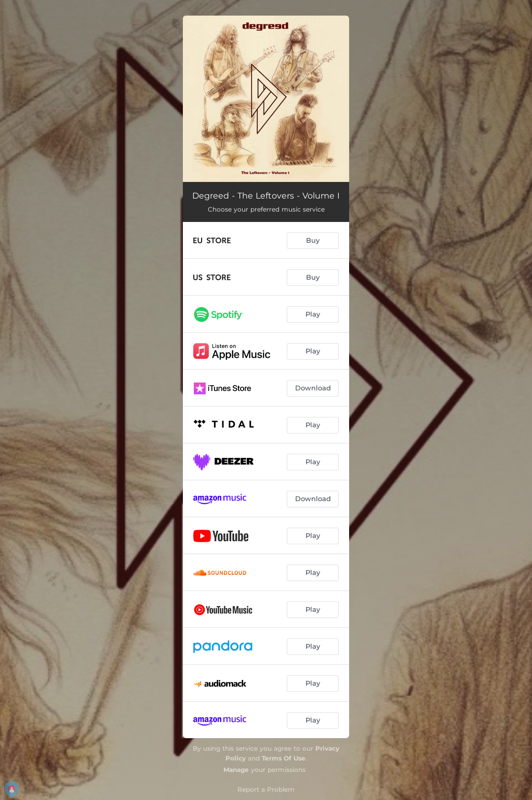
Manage (236, 770)
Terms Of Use (284, 758)
